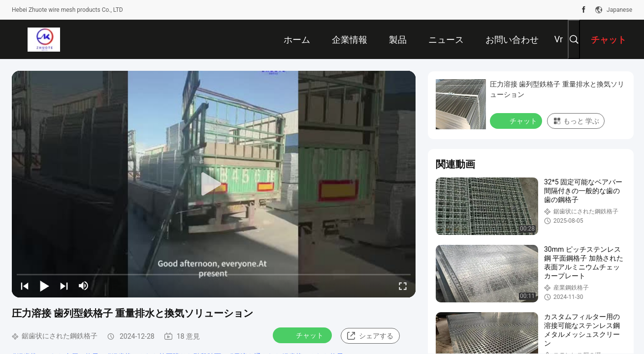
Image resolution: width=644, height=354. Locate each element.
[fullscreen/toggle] (403, 286)
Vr (559, 39)
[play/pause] (44, 286)
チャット (303, 335)
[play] (214, 184)
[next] (64, 286)
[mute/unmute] (84, 286)
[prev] (25, 286)
